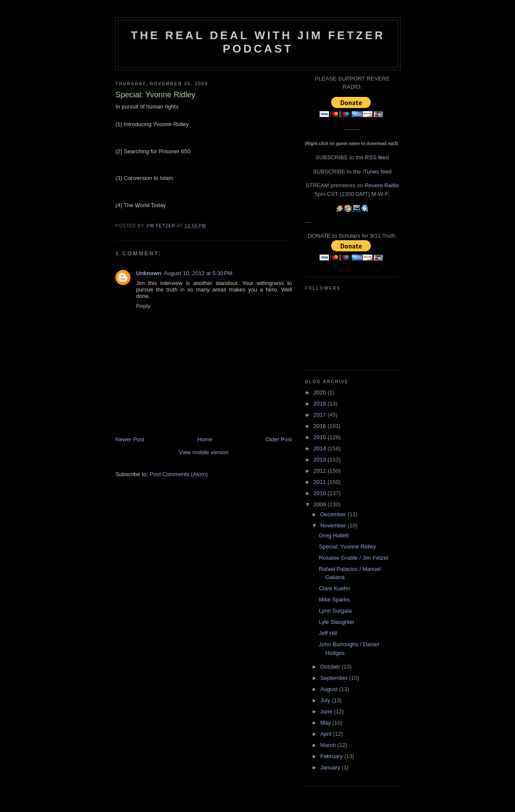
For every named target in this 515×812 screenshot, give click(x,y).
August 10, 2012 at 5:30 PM (198, 273)
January (331, 767)
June (327, 711)
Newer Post (130, 439)
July (326, 700)
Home (205, 439)
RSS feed (377, 157)
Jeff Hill (328, 633)
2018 (321, 404)
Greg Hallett (334, 535)
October (331, 667)
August (330, 689)
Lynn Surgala (335, 611)
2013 (321, 460)
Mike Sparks (334, 600)
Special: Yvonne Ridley (347, 547)
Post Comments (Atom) (179, 474)
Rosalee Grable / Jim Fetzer (354, 558)
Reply (143, 306)
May (326, 723)
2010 (321, 493)
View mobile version (203, 452)
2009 (321, 504)
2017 (321, 415)
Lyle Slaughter (337, 622)
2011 (321, 482)
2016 (321, 426)
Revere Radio (382, 185)
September (335, 678)
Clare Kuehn (334, 588)
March (329, 745)
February (332, 756)
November (334, 525)
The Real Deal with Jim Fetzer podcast (258, 42)
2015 (321, 437)
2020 (321, 392)
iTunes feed (377, 172)
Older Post (279, 439)
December (334, 514)
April (327, 734)
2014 (321, 448)
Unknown (149, 273)
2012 (321, 471)
